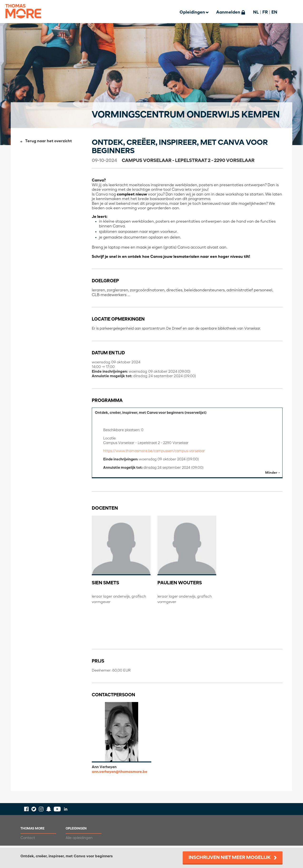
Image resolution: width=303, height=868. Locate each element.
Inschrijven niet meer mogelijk (230, 858)
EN (274, 12)
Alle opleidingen (79, 840)
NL (256, 12)
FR (265, 12)
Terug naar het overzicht (49, 141)
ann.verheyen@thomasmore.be (120, 774)
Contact (28, 840)
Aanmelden (228, 12)
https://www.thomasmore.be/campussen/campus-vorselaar (156, 452)
